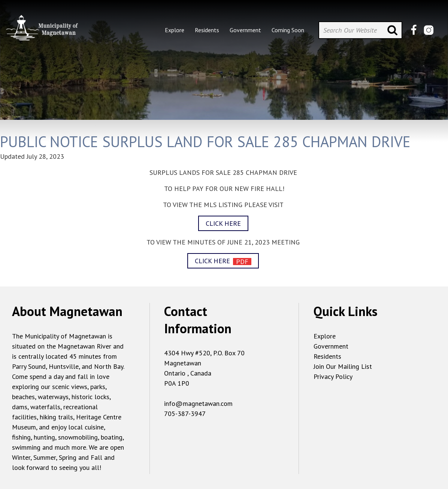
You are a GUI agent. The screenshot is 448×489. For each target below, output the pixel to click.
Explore (325, 336)
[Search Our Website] (360, 30)
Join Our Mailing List (343, 366)
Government (331, 346)
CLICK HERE (223, 223)
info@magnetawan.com (198, 403)
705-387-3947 (185, 414)
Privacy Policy (333, 376)
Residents (327, 356)
